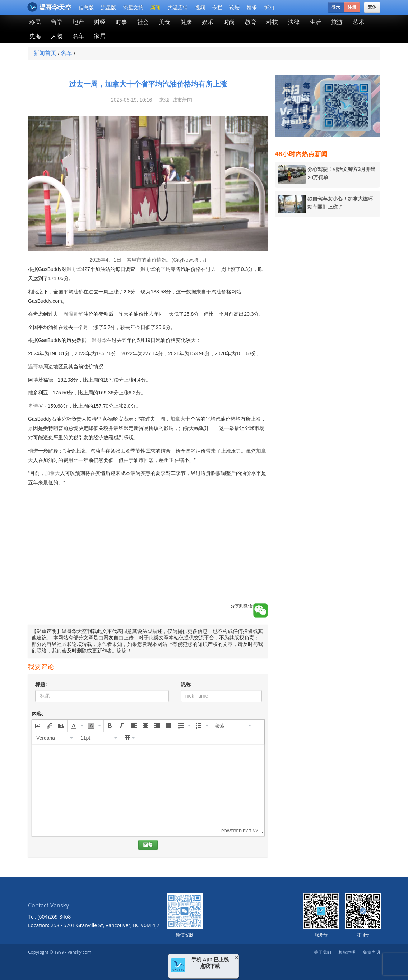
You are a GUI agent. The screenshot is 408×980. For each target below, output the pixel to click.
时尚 (229, 22)
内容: (38, 714)
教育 (251, 22)
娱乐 (252, 8)
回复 (148, 845)
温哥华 (74, 269)
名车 (78, 36)
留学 (57, 22)
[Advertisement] (148, 553)
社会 (143, 22)
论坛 (235, 8)
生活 (315, 22)
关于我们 (323, 952)
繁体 (372, 7)
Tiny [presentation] (253, 831)
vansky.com (79, 952)
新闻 (156, 8)
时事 (121, 22)
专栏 (217, 8)
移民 (35, 22)
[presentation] (38, 726)
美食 (164, 22)
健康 (186, 22)
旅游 (337, 22)
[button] (38, 726)
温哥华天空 (49, 7)
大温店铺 (178, 8)
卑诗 (33, 406)
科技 (272, 22)
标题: (41, 684)
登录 (336, 7)
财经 (100, 22)
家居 (100, 36)
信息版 (86, 8)
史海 (35, 36)
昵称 (186, 684)
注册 (352, 7)
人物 (57, 36)
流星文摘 (133, 8)
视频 (200, 8)
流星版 (108, 8)
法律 (294, 22)
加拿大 (178, 419)
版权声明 (347, 952)
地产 (78, 22)
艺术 (358, 22)
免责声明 (371, 952)
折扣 (269, 8)
